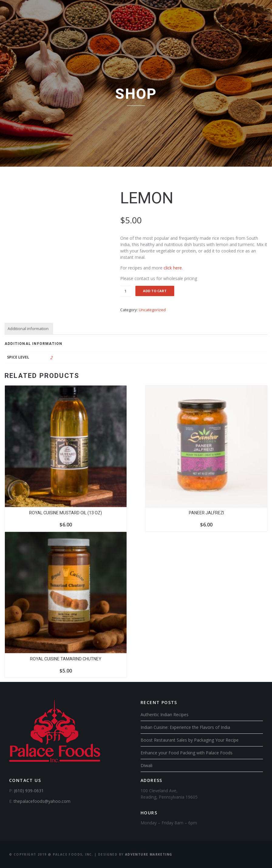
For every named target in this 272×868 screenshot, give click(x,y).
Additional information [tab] (28, 329)
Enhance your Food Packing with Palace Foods (187, 753)
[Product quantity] (126, 291)
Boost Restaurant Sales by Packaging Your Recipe (190, 740)
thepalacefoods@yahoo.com (42, 801)
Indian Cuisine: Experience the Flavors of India (185, 727)
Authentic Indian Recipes (165, 714)
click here (173, 268)
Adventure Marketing (149, 854)
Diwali (146, 765)
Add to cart (155, 291)
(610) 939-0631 (29, 791)
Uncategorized (152, 310)
